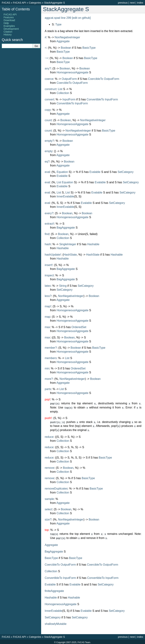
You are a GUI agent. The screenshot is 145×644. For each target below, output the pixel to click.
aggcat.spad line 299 (58, 18)
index (140, 3)
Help (6, 23)
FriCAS (6, 3)
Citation (8, 32)
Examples (9, 26)
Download (9, 20)
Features (9, 17)
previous (123, 3)
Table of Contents (16, 9)
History (8, 35)
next (132, 3)
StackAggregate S (55, 3)
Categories (35, 3)
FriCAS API (19, 3)
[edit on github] (81, 18)
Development (11, 29)
